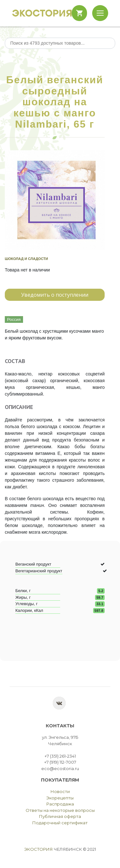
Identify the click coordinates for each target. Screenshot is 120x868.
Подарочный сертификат (60, 823)
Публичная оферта (60, 816)
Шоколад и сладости (26, 259)
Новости (60, 791)
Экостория (39, 849)
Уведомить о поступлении (55, 295)
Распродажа (60, 804)
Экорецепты (60, 798)
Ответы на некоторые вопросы (60, 810)
